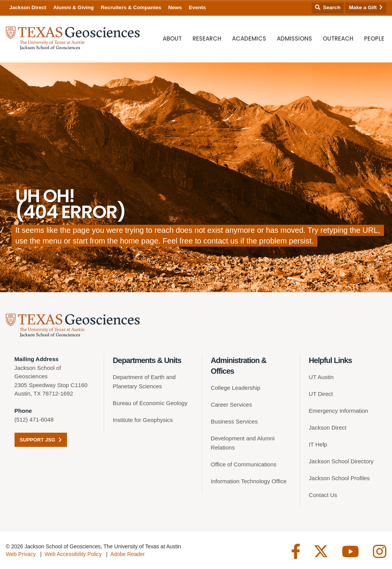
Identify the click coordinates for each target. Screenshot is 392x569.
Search (328, 7)
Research (207, 38)
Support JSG (41, 440)
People (374, 38)
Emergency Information (339, 411)
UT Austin (321, 377)
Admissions (294, 38)
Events (197, 7)
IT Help (318, 444)
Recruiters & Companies (131, 7)
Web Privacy (21, 554)
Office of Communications (244, 464)
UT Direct (321, 394)
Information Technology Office (249, 481)
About (172, 38)
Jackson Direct (28, 7)
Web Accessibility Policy (73, 554)
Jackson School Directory (341, 461)
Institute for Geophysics (143, 420)
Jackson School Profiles (339, 478)
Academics (249, 38)
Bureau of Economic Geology (150, 403)
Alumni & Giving (73, 7)
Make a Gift (366, 7)
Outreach (338, 38)
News (175, 7)
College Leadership (236, 388)
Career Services (232, 405)
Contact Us (323, 495)
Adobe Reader (127, 554)
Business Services (234, 421)
